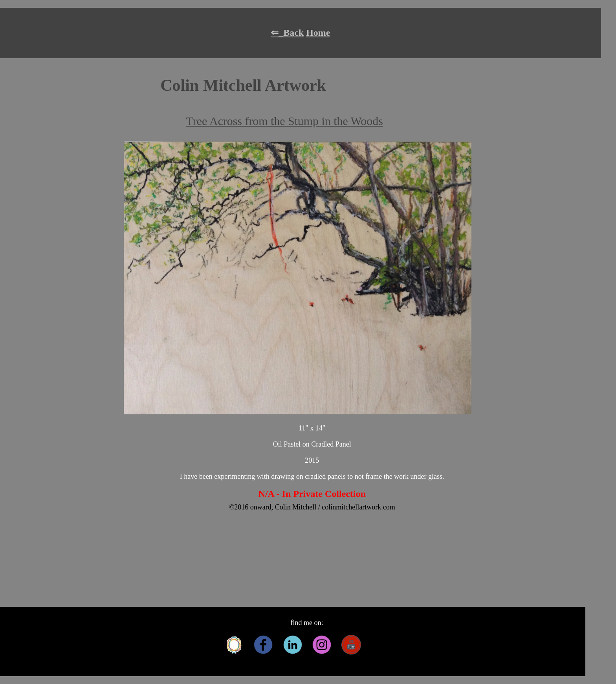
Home (318, 33)
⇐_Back (287, 33)
